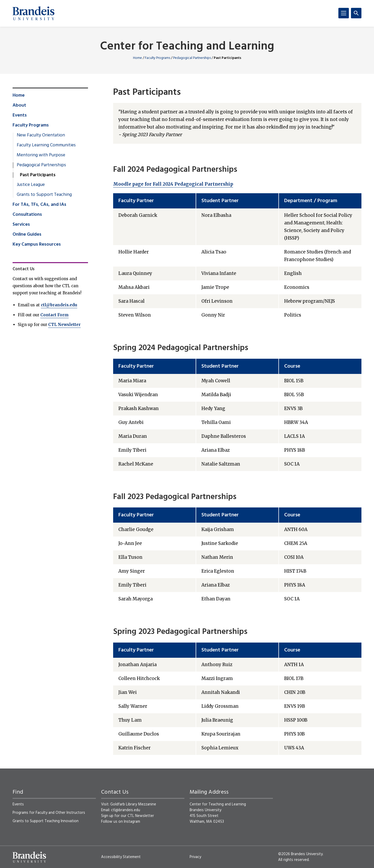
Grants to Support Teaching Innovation (46, 821)
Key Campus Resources (37, 245)
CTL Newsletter (64, 325)
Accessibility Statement (121, 857)
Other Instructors (70, 813)
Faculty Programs (158, 58)
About (19, 106)
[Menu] (344, 13)
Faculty (42, 813)
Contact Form (54, 315)
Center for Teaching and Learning (187, 47)
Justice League (31, 185)
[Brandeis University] (34, 13)
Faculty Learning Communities (46, 145)
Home (137, 58)
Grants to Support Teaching (44, 195)
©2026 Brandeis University (300, 854)
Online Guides (27, 235)
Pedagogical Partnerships (192, 58)
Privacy (195, 857)
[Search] (356, 13)
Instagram (132, 822)
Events (20, 115)
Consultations (27, 215)
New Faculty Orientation (41, 135)
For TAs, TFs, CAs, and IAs (39, 205)
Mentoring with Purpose (41, 155)
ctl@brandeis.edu (59, 305)
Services (21, 225)
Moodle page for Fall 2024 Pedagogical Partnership (173, 184)
